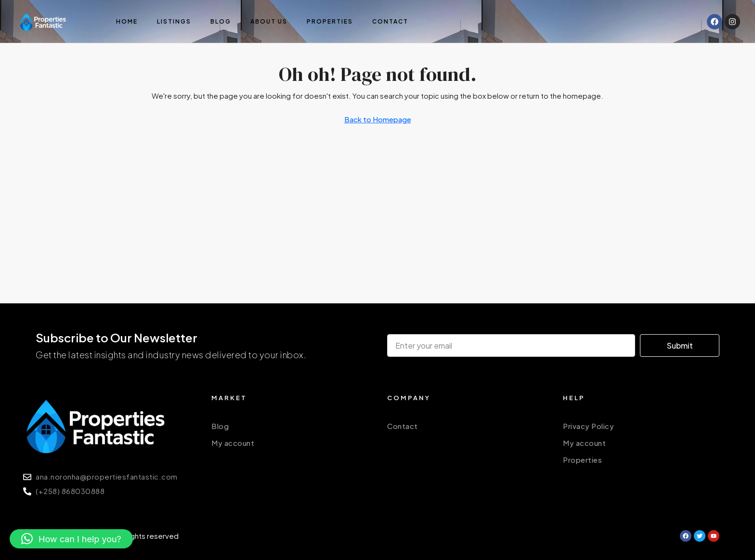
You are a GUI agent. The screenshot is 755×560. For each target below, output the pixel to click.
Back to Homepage (378, 119)
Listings (174, 21)
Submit (680, 345)
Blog (221, 21)
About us (269, 21)
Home (127, 21)
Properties (330, 21)
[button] (71, 539)
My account (233, 443)
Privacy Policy (588, 426)
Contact (390, 21)
